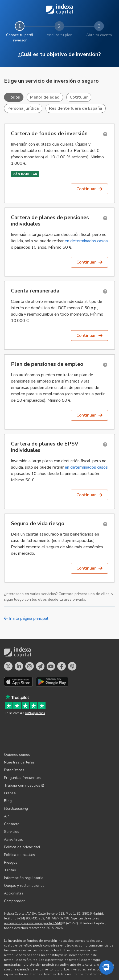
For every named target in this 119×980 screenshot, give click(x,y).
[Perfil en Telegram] (40, 666)
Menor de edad (45, 97)
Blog (8, 774)
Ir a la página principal (26, 618)
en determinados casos (86, 241)
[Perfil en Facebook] (61, 666)
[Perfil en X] (8, 666)
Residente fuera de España (76, 108)
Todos (14, 97)
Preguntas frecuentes (22, 751)
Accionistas (14, 866)
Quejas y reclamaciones (24, 858)
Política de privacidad (22, 820)
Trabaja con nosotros (24, 758)
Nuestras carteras (19, 735)
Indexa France (80, 958)
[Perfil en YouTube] (51, 666)
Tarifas (10, 843)
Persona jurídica (23, 108)
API (7, 789)
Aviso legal (13, 812)
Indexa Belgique (53, 958)
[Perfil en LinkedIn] (19, 666)
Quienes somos (17, 727)
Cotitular (79, 97)
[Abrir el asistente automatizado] (106, 968)
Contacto (12, 797)
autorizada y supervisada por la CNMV (34, 896)
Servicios (12, 805)
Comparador (14, 874)
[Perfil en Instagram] (30, 666)
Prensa (10, 766)
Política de (19, 828)
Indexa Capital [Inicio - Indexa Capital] (60, 10)
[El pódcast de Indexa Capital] (72, 666)
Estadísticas (14, 743)
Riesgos (11, 835)
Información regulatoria (24, 851)
